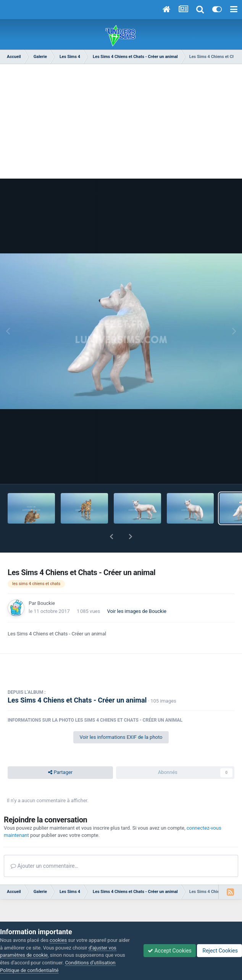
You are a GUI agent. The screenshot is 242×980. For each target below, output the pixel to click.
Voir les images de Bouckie (137, 611)
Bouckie (46, 603)
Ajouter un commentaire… (44, 866)
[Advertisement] (121, 125)
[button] (111, 537)
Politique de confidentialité (29, 970)
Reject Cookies (219, 951)
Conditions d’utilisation (90, 963)
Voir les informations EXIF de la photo (121, 737)
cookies (58, 940)
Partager (60, 772)
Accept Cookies (170, 951)
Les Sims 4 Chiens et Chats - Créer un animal (77, 700)
